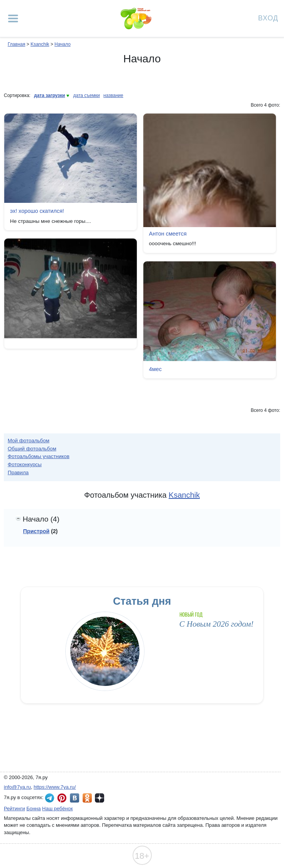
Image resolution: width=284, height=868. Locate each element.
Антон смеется (168, 234)
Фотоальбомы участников (39, 456)
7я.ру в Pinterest (62, 798)
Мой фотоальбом (29, 441)
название (113, 95)
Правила (18, 472)
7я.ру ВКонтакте (75, 798)
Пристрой (36, 531)
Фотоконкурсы (25, 464)
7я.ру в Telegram (50, 798)
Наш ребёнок (58, 809)
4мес (155, 369)
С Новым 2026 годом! (217, 624)
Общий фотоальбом (32, 449)
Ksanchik (40, 44)
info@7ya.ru (17, 787)
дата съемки (87, 95)
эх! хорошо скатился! (37, 211)
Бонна (34, 809)
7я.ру (100, 798)
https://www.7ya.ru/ (55, 787)
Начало (63, 44)
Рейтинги (14, 809)
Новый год (191, 615)
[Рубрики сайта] (13, 18)
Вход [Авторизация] (268, 18)
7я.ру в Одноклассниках (87, 798)
